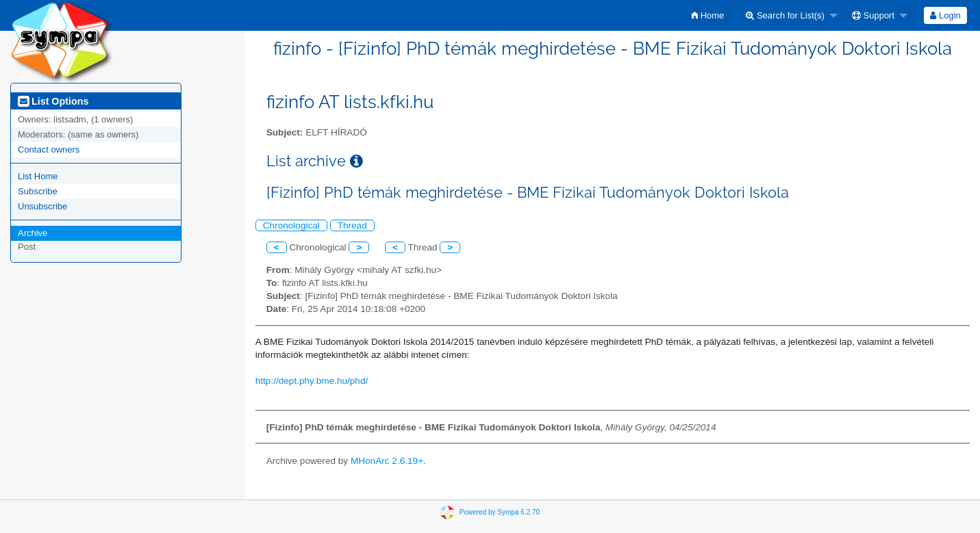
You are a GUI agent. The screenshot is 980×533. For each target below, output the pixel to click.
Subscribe (38, 191)
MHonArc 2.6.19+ (387, 461)
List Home (38, 176)
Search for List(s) (785, 15)
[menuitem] (708, 15)
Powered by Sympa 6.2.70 (500, 512)
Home (708, 15)
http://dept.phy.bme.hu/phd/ (312, 381)
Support (873, 15)
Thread (352, 225)
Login (945, 15)
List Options (53, 101)
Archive (33, 233)
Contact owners (49, 149)
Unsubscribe (42, 206)
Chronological (291, 225)
